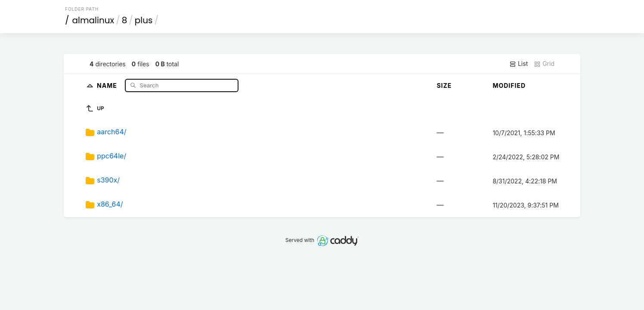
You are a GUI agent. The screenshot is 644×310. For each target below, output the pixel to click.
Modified (509, 85)
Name (108, 85)
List (519, 64)
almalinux (93, 20)
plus (144, 20)
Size (444, 85)
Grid (544, 64)
